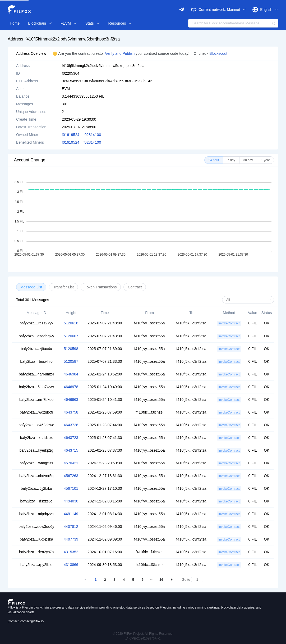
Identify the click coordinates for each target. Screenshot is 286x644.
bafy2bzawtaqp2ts (36, 463)
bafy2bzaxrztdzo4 (36, 438)
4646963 (71, 400)
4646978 (71, 387)
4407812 (71, 527)
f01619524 (71, 135)
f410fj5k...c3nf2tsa (191, 323)
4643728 (71, 425)
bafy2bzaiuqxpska (36, 539)
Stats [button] (93, 23)
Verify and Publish (120, 53)
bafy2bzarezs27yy (36, 323)
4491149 (71, 514)
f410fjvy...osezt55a (150, 323)
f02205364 (71, 73)
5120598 (71, 349)
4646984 (71, 374)
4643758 (71, 412)
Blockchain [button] (40, 23)
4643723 (71, 438)
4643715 (71, 450)
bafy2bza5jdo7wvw (36, 387)
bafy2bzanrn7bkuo (36, 400)
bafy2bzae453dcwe (36, 425)
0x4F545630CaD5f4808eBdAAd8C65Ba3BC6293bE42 (107, 81)
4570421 (71, 463)
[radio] (214, 160)
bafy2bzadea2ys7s (36, 552)
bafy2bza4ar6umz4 (36, 374)
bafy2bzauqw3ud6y (36, 527)
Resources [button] (120, 23)
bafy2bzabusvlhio (36, 361)
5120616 (71, 323)
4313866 (71, 565)
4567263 (71, 476)
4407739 (71, 539)
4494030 (71, 501)
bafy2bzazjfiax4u (36, 349)
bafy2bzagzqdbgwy (36, 336)
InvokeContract (229, 323)
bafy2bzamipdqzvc (36, 514)
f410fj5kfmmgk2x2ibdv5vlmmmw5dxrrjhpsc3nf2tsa (73, 39)
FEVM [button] (69, 23)
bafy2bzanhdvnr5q (36, 476)
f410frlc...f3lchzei (149, 412)
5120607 (71, 336)
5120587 (71, 361)
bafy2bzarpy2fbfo (36, 565)
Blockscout (218, 53)
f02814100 (92, 135)
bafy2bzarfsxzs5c (36, 501)
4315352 (71, 552)
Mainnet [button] (236, 10)
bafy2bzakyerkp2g (36, 450)
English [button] (269, 10)
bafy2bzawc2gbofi (36, 412)
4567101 (71, 488)
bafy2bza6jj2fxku (36, 488)
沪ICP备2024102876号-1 (143, 638)
